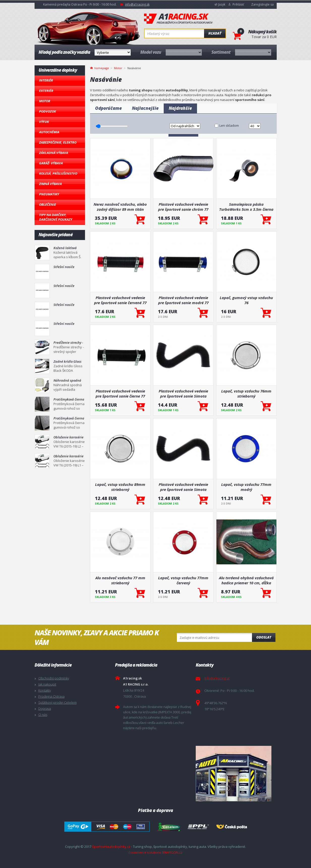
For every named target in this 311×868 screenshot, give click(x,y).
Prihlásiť (238, 4)
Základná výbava (54, 153)
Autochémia (49, 132)
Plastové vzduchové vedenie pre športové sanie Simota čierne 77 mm (183, 393)
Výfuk (44, 122)
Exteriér (46, 91)
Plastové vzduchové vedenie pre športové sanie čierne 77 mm (120, 393)
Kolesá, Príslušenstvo (58, 173)
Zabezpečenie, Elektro (58, 142)
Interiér (46, 80)
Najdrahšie (180, 108)
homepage (102, 68)
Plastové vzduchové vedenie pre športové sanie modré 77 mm (183, 300)
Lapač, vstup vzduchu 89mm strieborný (120, 487)
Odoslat (264, 637)
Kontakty (45, 690)
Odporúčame (108, 108)
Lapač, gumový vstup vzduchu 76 (246, 300)
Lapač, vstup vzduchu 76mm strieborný (246, 393)
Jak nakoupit (47, 684)
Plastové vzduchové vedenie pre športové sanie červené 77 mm (120, 300)
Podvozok (48, 111)
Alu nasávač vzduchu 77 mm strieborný (120, 580)
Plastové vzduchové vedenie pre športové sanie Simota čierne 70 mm (183, 487)
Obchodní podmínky (54, 678)
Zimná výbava (50, 184)
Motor (45, 101)
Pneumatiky (49, 194)
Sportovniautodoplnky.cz (111, 847)
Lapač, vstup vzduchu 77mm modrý (246, 487)
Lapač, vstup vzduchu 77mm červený (183, 580)
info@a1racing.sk (137, 4)
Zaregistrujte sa (262, 4)
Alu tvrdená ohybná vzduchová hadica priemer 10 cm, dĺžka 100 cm (246, 580)
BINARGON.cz (172, 852)
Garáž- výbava (51, 163)
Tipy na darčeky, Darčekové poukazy (56, 217)
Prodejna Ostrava (51, 696)
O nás (43, 715)
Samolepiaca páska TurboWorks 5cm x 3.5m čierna (246, 207)
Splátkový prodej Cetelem (58, 702)
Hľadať (215, 33)
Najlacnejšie (145, 108)
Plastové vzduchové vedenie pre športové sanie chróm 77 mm (183, 207)
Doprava (45, 708)
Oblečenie (48, 204)
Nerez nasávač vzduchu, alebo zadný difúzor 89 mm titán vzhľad (120, 207)
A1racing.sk (178, 19)
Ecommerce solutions (145, 852)
